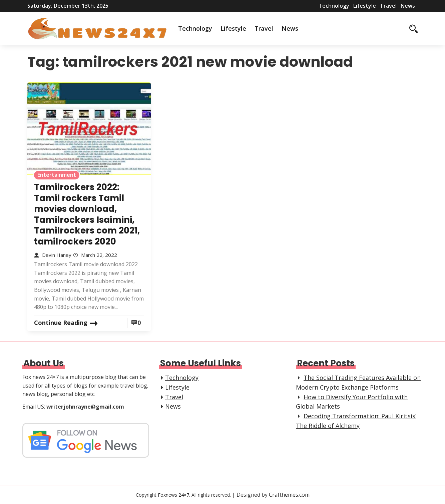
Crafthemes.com (289, 495)
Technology (334, 6)
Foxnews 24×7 (173, 495)
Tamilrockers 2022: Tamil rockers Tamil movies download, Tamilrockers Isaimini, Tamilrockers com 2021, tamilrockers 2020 (87, 214)
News (408, 6)
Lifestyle (365, 6)
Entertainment (57, 175)
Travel (388, 6)
